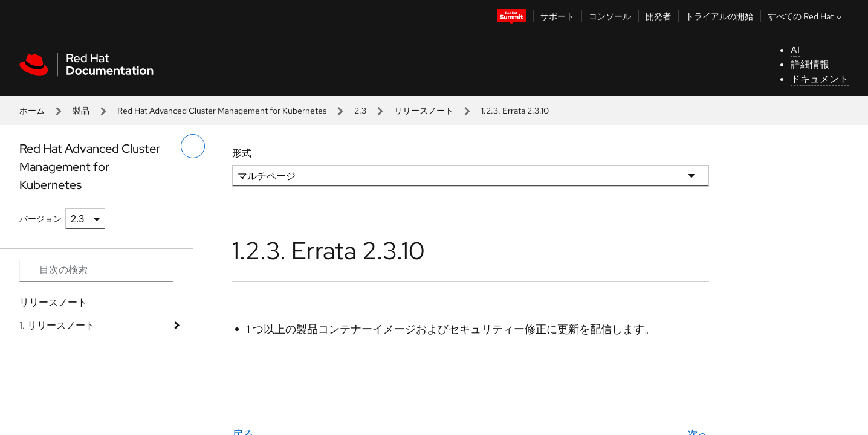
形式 (242, 153)
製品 (81, 111)
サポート (557, 16)
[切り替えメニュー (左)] (193, 146)
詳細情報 (810, 64)
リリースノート (424, 111)
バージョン (40, 219)
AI (795, 50)
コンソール (610, 16)
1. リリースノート (57, 325)
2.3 (360, 111)
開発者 (658, 16)
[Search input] (96, 270)
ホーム (32, 111)
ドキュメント (820, 79)
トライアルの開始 (719, 16)
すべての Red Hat (806, 16)
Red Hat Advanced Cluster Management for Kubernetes (222, 111)
